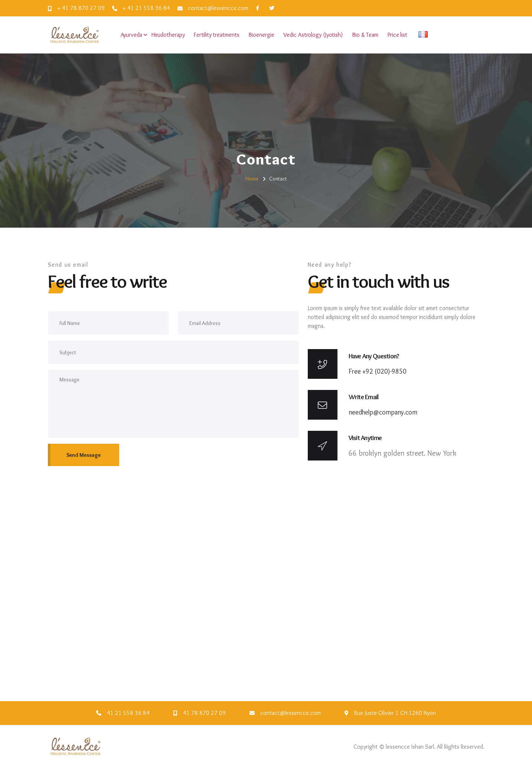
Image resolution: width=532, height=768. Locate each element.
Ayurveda (131, 35)
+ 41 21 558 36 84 (141, 8)
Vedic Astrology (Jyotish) (313, 35)
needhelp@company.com (383, 412)
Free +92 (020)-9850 (378, 371)
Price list (397, 35)
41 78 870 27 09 (204, 713)
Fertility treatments (216, 35)
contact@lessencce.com (213, 8)
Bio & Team (365, 35)
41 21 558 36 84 (128, 713)
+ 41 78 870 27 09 (76, 8)
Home (252, 179)
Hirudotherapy (168, 35)
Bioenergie (261, 35)
